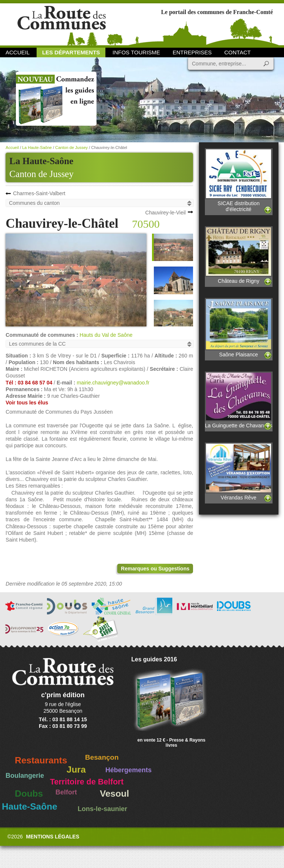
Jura (76, 769)
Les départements (71, 52)
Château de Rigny (238, 255)
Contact (238, 52)
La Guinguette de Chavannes (239, 400)
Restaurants (41, 760)
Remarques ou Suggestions (155, 569)
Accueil (18, 52)
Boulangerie (25, 776)
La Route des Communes (62, 24)
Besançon (102, 757)
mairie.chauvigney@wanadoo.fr (113, 383)
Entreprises (192, 52)
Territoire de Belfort (87, 782)
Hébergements (129, 770)
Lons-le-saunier (102, 809)
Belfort (66, 792)
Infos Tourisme (136, 52)
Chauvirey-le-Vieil (165, 213)
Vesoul (114, 794)
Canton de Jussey (41, 174)
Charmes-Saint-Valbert (39, 193)
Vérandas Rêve (238, 472)
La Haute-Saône (37, 148)
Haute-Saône (30, 806)
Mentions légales (53, 837)
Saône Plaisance (238, 328)
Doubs (29, 794)
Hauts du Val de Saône (106, 335)
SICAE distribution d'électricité (238, 180)
